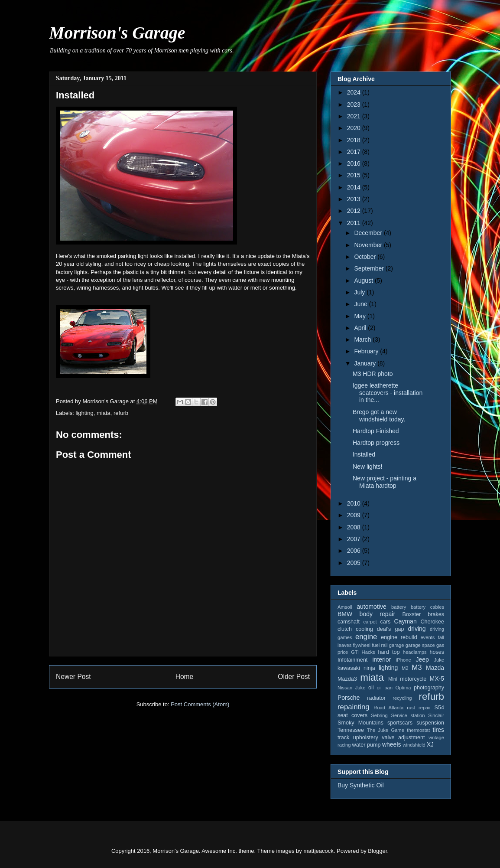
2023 (355, 104)
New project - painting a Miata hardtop (385, 482)
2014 (355, 187)
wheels (392, 744)
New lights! (367, 467)
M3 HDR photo (373, 374)
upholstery (366, 737)
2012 (355, 211)
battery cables (427, 607)
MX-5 (437, 679)
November (369, 245)
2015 (355, 175)
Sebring (379, 715)
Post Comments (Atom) (200, 704)
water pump (367, 745)
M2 (405, 668)
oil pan (384, 688)
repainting (354, 707)
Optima (403, 688)
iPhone (404, 660)
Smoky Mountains (360, 723)
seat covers (352, 715)
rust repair (419, 708)
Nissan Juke (351, 688)
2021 (355, 116)
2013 (355, 199)
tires (438, 730)
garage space (420, 645)
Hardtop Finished (376, 431)
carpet (370, 622)
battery (399, 607)
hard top (389, 652)
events (427, 637)
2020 (355, 128)
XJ (430, 744)
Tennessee (351, 730)
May (360, 316)
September (370, 268)
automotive (371, 607)
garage (397, 645)
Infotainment (352, 660)
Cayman (406, 621)
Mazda (435, 668)
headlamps (415, 652)
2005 (355, 563)
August (364, 281)
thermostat (418, 730)
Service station (408, 715)
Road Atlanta (388, 708)
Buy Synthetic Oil (361, 785)
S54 (439, 708)
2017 (355, 152)
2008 (355, 527)
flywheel (362, 645)
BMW (345, 614)
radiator (376, 698)
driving (417, 629)
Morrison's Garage (117, 33)
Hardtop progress (376, 443)
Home (185, 677)
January (366, 363)
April (361, 328)
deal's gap (391, 629)
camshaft (349, 622)
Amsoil (345, 607)
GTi (355, 652)
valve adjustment (403, 737)
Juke (439, 660)
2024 (355, 92)
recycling (402, 698)
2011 (355, 223)
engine (366, 637)
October (366, 257)
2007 (355, 539)
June (361, 304)
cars (385, 622)
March (363, 339)
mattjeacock (318, 851)
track (343, 737)
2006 (355, 551)
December (369, 233)
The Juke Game (386, 730)
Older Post (294, 677)
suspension (430, 723)
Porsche (349, 698)
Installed (364, 454)
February (367, 351)
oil (371, 688)
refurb (121, 413)
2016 (355, 163)
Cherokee (432, 622)
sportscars (400, 723)
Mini (393, 679)
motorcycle (413, 679)
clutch (345, 629)
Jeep (422, 659)
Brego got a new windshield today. (379, 416)
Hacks (369, 652)
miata (104, 413)
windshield (414, 745)
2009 (355, 515)
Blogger (377, 851)
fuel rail (380, 645)
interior (381, 659)
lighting (85, 413)
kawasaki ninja (356, 668)
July (360, 292)
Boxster (412, 614)
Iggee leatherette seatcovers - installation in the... (388, 393)
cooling (364, 629)
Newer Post (73, 677)
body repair (378, 614)
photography (429, 688)
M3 (417, 667)
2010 (355, 503)
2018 (355, 140)
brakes (436, 614)
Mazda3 (347, 679)
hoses (437, 652)
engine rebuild (399, 637)
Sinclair (436, 715)
